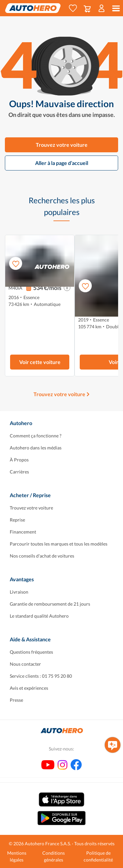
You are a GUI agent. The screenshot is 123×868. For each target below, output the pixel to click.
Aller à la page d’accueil (62, 163)
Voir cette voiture (40, 362)
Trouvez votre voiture (62, 145)
